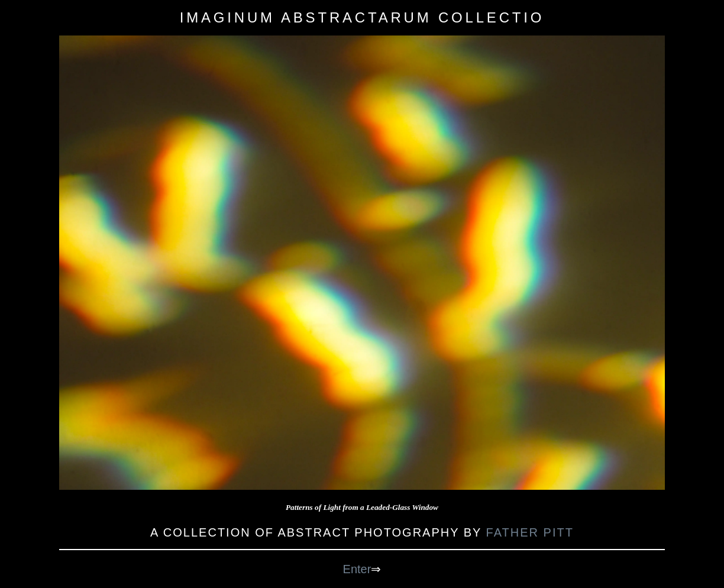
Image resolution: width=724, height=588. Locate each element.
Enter (357, 569)
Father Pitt (530, 532)
